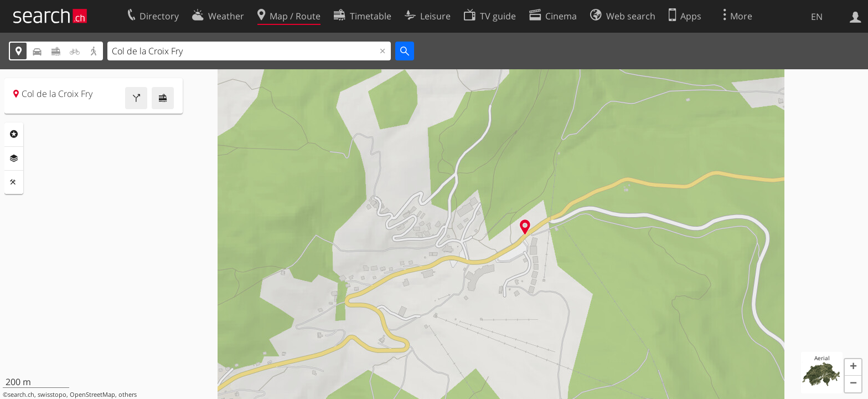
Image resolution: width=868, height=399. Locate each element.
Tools (14, 182)
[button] (853, 367)
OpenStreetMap (92, 395)
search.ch (21, 395)
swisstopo (52, 395)
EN (817, 17)
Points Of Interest (14, 134)
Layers (14, 158)
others (128, 395)
